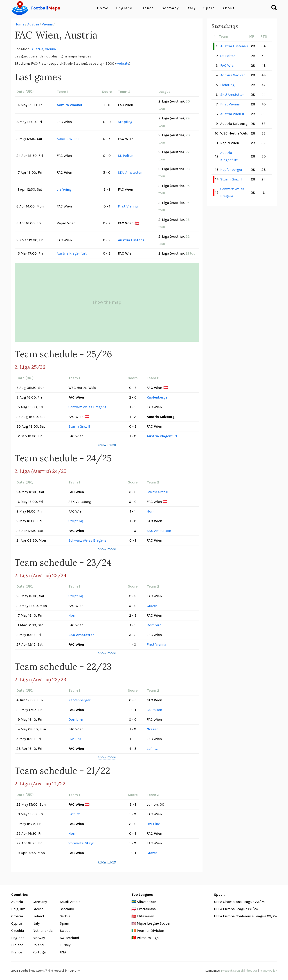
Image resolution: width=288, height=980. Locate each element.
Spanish (238, 971)
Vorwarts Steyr (81, 843)
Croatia (17, 916)
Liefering (64, 189)
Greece (38, 909)
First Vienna (128, 206)
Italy (191, 8)
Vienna (47, 24)
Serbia (65, 916)
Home (103, 8)
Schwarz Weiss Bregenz (87, 407)
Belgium (18, 909)
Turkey (65, 945)
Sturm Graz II (79, 426)
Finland (17, 945)
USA (63, 952)
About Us (252, 971)
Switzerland (70, 938)
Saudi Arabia (70, 902)
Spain (209, 8)
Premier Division (150, 931)
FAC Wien (228, 65)
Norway (39, 938)
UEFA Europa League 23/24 (236, 909)
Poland (38, 945)
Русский (227, 971)
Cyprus (17, 923)
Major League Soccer (154, 923)
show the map (107, 302)
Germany (170, 8)
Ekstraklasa (146, 909)
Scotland (67, 909)
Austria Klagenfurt (72, 253)
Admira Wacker (70, 105)
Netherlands (43, 931)
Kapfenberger (158, 397)
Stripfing (125, 122)
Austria (33, 24)
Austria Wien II (69, 139)
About (229, 8)
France (147, 8)
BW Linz (75, 739)
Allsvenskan (146, 902)
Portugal (40, 952)
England (124, 8)
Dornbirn (154, 625)
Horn (151, 511)
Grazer (152, 606)
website (123, 63)
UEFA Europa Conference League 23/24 (245, 916)
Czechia (18, 931)
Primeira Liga (148, 938)
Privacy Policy (268, 971)
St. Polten (126, 156)
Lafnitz (152, 749)
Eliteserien (145, 916)
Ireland (38, 916)
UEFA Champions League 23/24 (239, 902)
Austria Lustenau (132, 240)
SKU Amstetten (130, 172)
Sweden (66, 931)
